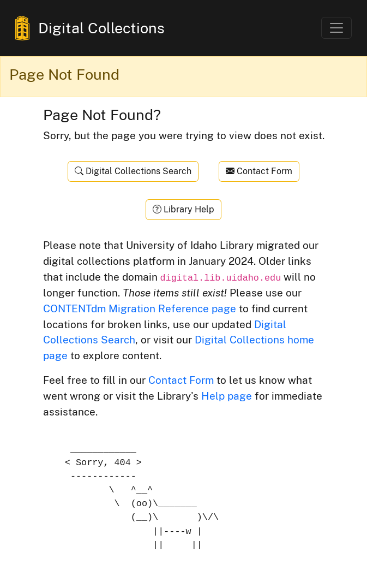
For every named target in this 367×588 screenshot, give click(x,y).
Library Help (183, 209)
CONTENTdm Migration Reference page (140, 308)
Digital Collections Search (133, 171)
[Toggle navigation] (336, 28)
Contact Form (259, 171)
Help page (227, 396)
